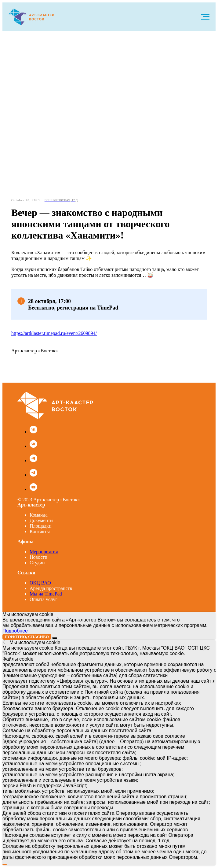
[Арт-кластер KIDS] (33, 446)
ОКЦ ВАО (40, 583)
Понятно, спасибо (27, 637)
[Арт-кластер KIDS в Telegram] (33, 475)
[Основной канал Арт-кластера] (33, 460)
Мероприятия (44, 552)
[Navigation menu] (205, 17)
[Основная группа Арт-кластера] (33, 432)
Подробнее (15, 631)
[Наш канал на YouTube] (33, 489)
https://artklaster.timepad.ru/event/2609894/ (54, 333)
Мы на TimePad (46, 594)
